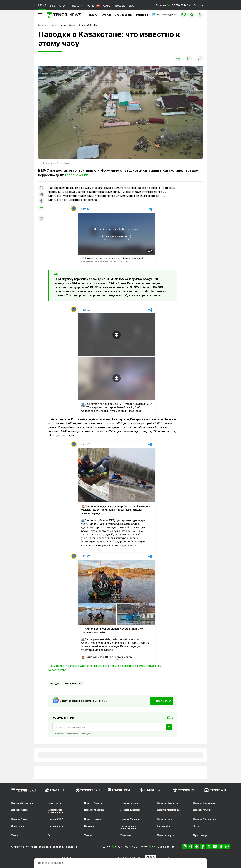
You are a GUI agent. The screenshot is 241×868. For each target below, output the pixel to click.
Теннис (15, 835)
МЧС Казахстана (74, 683)
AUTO (107, 6)
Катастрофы (164, 826)
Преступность (55, 826)
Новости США (55, 819)
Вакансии (58, 847)
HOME (91, 6)
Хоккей (88, 835)
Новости (92, 15)
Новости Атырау (202, 810)
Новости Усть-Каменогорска (55, 811)
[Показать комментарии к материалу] (41, 219)
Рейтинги (142, 15)
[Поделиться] (200, 59)
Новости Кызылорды (168, 810)
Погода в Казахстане (22, 803)
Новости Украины (130, 819)
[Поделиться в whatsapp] (41, 188)
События (89, 826)
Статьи (106, 15)
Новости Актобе (20, 810)
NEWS (42, 5)
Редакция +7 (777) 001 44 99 (173, 5)
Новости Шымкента (168, 803)
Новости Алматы (93, 803)
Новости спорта (165, 835)
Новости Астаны (129, 803)
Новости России (93, 819)
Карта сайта (54, 803)
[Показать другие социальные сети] (41, 208)
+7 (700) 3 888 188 (163, 847)
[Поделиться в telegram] (41, 195)
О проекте (18, 847)
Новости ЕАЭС (165, 819)
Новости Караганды (204, 803)
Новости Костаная (130, 810)
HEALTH (77, 6)
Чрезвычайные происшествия (129, 827)
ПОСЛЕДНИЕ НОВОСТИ (51, 863)
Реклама (198, 5)
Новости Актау (19, 819)
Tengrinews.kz (76, 175)
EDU (131, 6)
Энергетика (18, 826)
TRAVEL (120, 6)
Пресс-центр (200, 835)
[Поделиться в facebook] (41, 201)
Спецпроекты (123, 15)
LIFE (53, 6)
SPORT (64, 6)
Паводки (55, 683)
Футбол (197, 826)
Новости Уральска (94, 810)
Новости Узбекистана (205, 819)
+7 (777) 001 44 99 (126, 847)
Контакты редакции (38, 847)
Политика (126, 835)
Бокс (50, 835)
